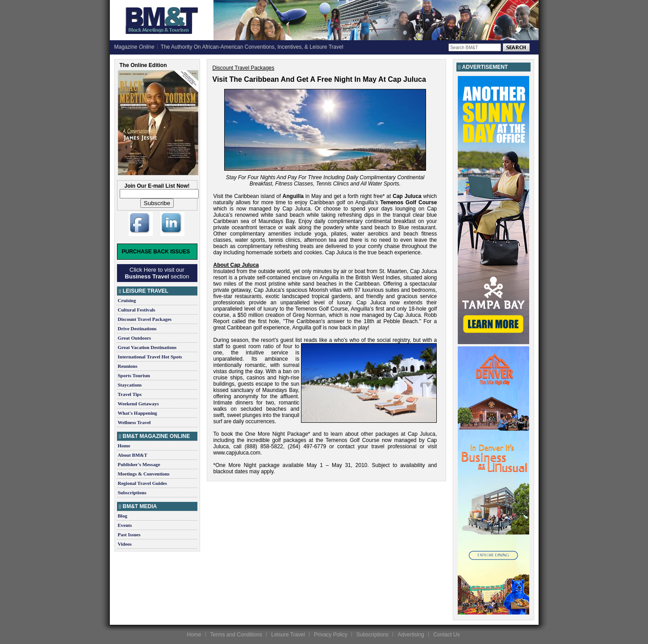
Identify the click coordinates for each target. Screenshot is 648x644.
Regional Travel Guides (142, 483)
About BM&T (133, 455)
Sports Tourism (134, 375)
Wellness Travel (134, 422)
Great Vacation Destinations (147, 347)
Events (125, 525)
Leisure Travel (288, 635)
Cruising (127, 300)
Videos (125, 544)
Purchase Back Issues (156, 252)
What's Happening (138, 413)
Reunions (128, 366)
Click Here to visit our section (157, 273)
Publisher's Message (139, 464)
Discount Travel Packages (145, 319)
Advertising (411, 635)
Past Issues (129, 535)
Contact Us (446, 635)
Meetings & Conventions (144, 474)
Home (124, 446)
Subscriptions (132, 492)
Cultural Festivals (137, 310)
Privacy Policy (331, 635)
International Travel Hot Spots (150, 357)
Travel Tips (130, 394)
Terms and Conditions (236, 635)
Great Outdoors (135, 338)
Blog (123, 516)
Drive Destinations (137, 328)
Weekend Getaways (138, 404)
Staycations (130, 385)
